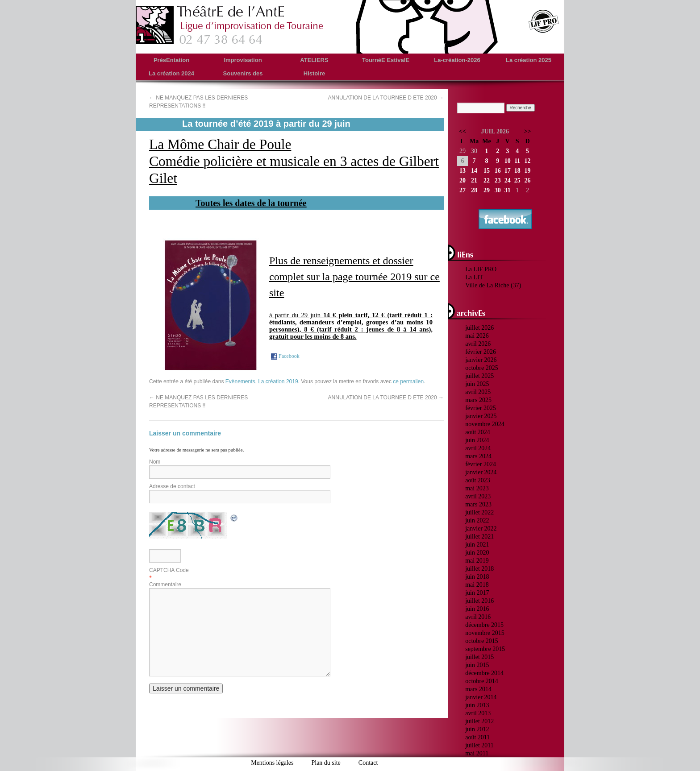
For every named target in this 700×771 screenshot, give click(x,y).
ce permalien (408, 381)
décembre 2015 (484, 625)
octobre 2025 (481, 368)
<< (462, 131)
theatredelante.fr (230, 25)
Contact (368, 763)
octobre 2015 (481, 641)
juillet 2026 (479, 328)
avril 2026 (478, 344)
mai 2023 (477, 488)
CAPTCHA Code (169, 570)
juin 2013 (477, 705)
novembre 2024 (485, 424)
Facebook (285, 356)
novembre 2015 (485, 633)
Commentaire (165, 584)
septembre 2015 (485, 649)
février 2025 (481, 408)
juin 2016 (477, 609)
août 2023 (478, 480)
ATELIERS (314, 60)
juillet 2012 (479, 721)
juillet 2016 (479, 601)
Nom (155, 462)
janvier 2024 (481, 472)
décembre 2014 (484, 673)
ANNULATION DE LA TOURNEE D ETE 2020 (386, 98)
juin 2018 (477, 577)
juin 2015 (477, 665)
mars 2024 (478, 456)
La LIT (474, 277)
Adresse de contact (172, 486)
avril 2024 (478, 448)
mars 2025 (478, 400)
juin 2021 (477, 545)
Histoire (314, 73)
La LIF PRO (481, 269)
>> (528, 131)
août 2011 (477, 737)
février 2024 (481, 464)
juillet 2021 (479, 537)
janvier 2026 (481, 360)
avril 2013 (478, 713)
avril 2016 (478, 617)
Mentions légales (272, 763)
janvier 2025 (481, 416)
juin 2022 (477, 520)
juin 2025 (477, 384)
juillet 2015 (479, 657)
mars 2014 (478, 689)
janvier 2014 (481, 697)
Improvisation (243, 60)
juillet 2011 (479, 745)
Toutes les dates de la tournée (251, 203)
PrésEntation (171, 60)
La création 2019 (278, 381)
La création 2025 (529, 60)
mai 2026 (477, 336)
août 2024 (478, 432)
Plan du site (326, 763)
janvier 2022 (481, 529)
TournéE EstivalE (386, 60)
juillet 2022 (479, 512)
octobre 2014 (481, 681)
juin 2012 (477, 729)
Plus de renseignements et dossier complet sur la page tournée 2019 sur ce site (354, 277)
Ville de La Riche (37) (493, 285)
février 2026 (481, 352)
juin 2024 (477, 440)
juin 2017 (477, 593)
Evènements (240, 381)
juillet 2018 (479, 569)
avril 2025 (478, 392)
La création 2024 (171, 73)
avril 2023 (478, 496)
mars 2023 (478, 504)
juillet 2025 (479, 376)
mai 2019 (477, 561)
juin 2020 (477, 553)
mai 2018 (477, 585)
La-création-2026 (457, 60)
